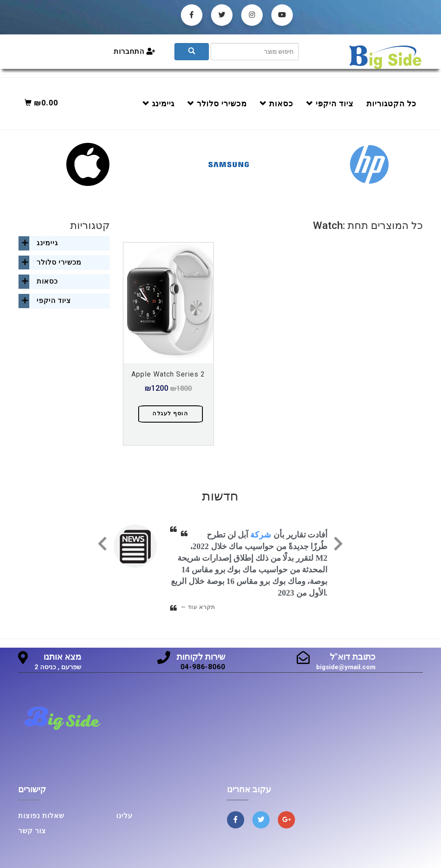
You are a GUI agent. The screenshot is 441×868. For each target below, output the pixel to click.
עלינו (124, 816)
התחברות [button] (135, 51)
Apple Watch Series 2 (168, 374)
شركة (261, 535)
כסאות (276, 103)
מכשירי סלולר (217, 103)
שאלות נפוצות (41, 816)
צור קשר (32, 831)
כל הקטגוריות (391, 103)
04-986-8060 (203, 667)
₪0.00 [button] (41, 103)
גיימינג (158, 103)
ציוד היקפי (330, 103)
